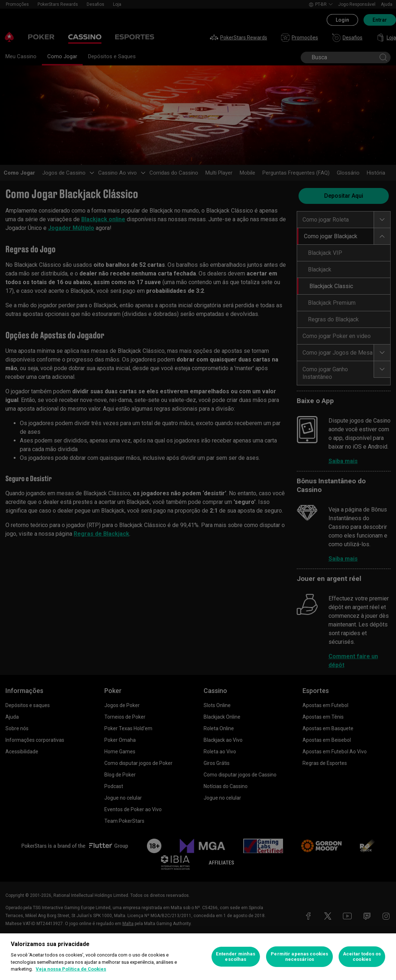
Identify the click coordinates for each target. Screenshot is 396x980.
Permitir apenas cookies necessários (299, 957)
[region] (198, 957)
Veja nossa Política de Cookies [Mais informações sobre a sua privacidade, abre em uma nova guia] (71, 969)
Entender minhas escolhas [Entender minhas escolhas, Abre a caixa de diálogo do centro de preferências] (236, 957)
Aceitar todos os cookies (362, 957)
